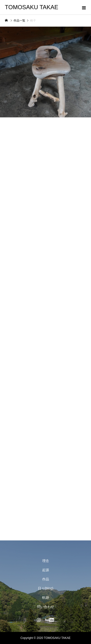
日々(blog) (46, 588)
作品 (46, 579)
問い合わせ (46, 607)
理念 (46, 561)
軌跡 (46, 598)
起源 (46, 570)
